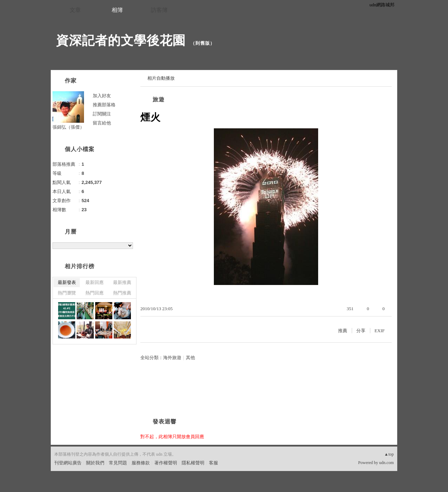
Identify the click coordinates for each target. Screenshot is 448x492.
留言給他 (102, 123)
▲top (389, 454)
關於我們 (95, 463)
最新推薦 (122, 282)
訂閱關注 (102, 114)
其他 (190, 358)
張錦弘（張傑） (68, 127)
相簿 (117, 10)
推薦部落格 (104, 105)
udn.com (386, 463)
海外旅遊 (172, 358)
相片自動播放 (161, 78)
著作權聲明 (166, 463)
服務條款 (141, 463)
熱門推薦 (122, 293)
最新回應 (94, 282)
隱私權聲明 (193, 463)
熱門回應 (94, 293)
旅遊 (159, 99)
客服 (213, 463)
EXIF (380, 331)
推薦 (343, 331)
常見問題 (118, 463)
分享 (361, 331)
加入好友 (102, 96)
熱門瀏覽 (67, 293)
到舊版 (203, 43)
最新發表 (67, 282)
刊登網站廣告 (68, 463)
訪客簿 (159, 10)
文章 (75, 10)
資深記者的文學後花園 (121, 40)
